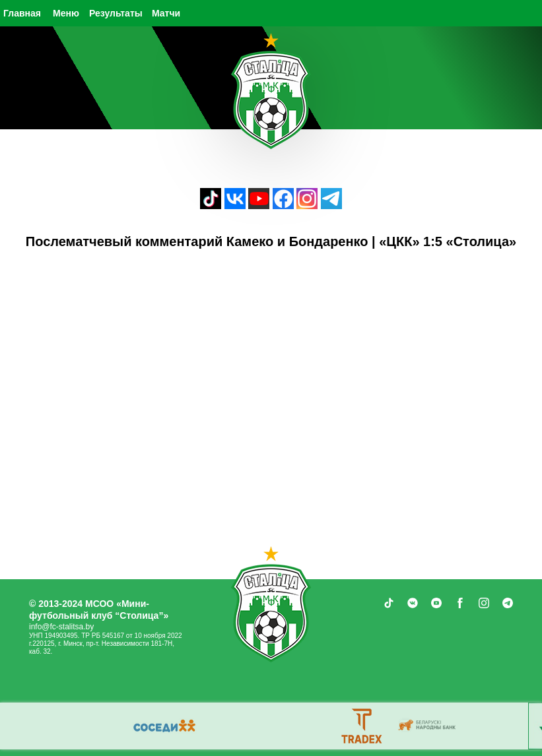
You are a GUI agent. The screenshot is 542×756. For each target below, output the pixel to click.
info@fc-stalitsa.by (61, 627)
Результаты (116, 13)
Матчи (166, 13)
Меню (66, 13)
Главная (22, 13)
